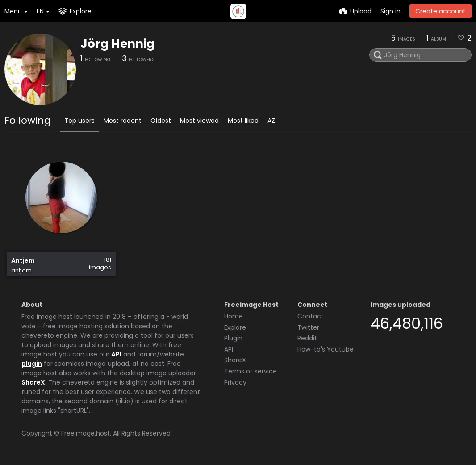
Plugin (233, 338)
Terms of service (251, 371)
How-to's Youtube (326, 349)
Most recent (123, 121)
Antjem (23, 261)
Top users (79, 121)
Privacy (235, 382)
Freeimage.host (86, 433)
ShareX (33, 382)
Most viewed (199, 121)
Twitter (308, 327)
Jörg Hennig (117, 44)
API (116, 354)
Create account (441, 11)
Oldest (161, 121)
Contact (311, 316)
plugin (32, 364)
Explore (235, 327)
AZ (271, 121)
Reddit (307, 338)
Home (234, 316)
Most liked (243, 121)
